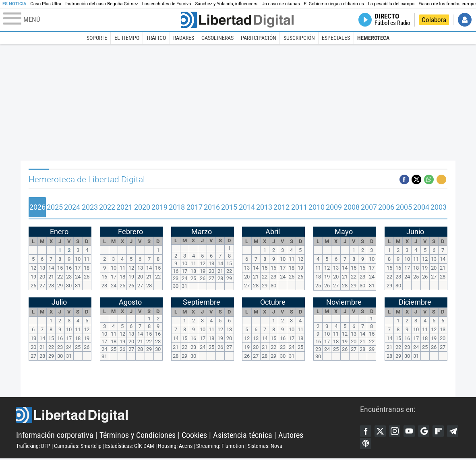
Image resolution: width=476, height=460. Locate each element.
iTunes (381, 445)
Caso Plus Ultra (46, 4)
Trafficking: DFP (33, 447)
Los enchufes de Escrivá (167, 4)
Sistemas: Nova (265, 447)
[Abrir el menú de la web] (91, 20)
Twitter (381, 431)
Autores (291, 436)
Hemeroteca (373, 38)
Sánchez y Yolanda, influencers (226, 4)
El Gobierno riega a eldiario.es (334, 4)
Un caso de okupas (280, 4)
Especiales (336, 38)
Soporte (97, 38)
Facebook (366, 431)
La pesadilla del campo (391, 4)
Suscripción (299, 38)
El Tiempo (127, 38)
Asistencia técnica (243, 436)
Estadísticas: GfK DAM (130, 447)
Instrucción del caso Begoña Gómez (102, 4)
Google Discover (427, 431)
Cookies (194, 436)
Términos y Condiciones (138, 436)
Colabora (434, 20)
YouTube (412, 431)
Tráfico (156, 38)
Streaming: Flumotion (220, 447)
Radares (184, 38)
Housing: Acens (175, 447)
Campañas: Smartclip (78, 447)
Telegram (366, 445)
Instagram (397, 431)
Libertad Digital (188, 416)
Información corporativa (55, 436)
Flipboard (443, 431)
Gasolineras (217, 38)
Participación (259, 38)
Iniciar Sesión (465, 20)
